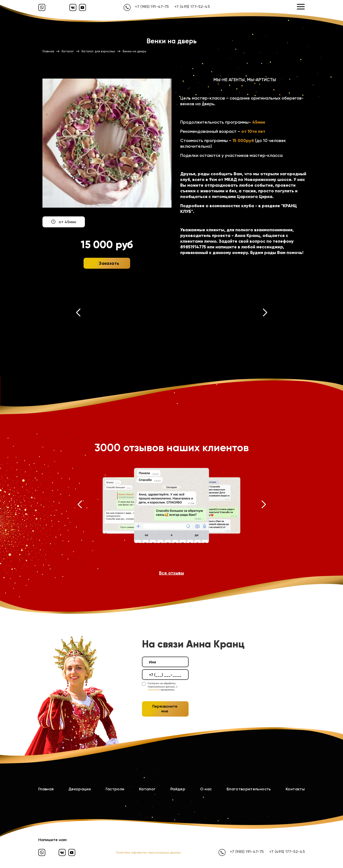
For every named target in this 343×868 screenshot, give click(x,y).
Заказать (109, 263)
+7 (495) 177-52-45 (192, 6)
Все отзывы (171, 573)
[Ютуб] (82, 7)
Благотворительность (249, 789)
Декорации (80, 789)
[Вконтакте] (73, 7)
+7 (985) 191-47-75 (152, 6)
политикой (154, 690)
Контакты (295, 789)
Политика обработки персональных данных (148, 852)
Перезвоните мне (165, 709)
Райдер (178, 789)
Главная (46, 789)
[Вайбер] (42, 7)
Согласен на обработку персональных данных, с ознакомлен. (163, 687)
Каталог (147, 789)
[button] (78, 314)
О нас (206, 789)
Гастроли (115, 789)
